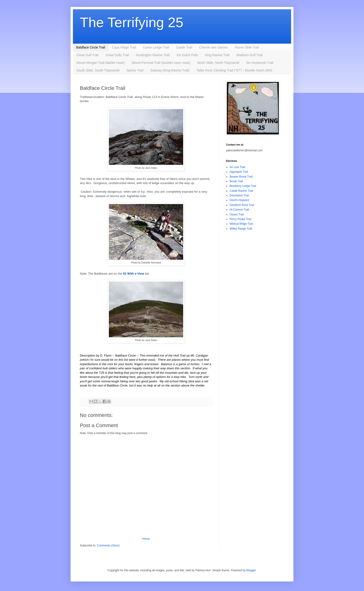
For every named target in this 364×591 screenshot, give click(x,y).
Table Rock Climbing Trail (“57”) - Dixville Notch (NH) (234, 70)
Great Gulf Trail (87, 55)
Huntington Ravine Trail (153, 55)
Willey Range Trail (241, 229)
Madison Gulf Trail (249, 55)
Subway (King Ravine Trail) (170, 70)
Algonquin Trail (239, 172)
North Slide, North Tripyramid (218, 63)
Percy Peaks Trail (240, 219)
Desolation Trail (239, 195)
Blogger (251, 570)
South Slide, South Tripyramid (98, 70)
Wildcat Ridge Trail (241, 224)
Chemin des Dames (213, 47)
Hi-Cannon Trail (239, 210)
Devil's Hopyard (239, 200)
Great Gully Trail (117, 55)
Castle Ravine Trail (241, 191)
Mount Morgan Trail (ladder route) (101, 63)
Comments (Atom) (108, 546)
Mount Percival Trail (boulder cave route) (161, 63)
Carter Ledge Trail (156, 47)
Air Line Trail (237, 167)
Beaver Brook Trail (241, 177)
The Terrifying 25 (132, 22)
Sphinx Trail (135, 70)
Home (146, 539)
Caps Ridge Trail (124, 47)
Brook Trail (236, 181)
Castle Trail (184, 47)
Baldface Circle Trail (91, 47)
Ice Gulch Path (187, 55)
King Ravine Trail (217, 55)
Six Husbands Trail (260, 63)
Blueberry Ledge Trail (243, 186)
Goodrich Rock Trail (242, 205)
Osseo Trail (237, 214)
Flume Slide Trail (247, 47)
